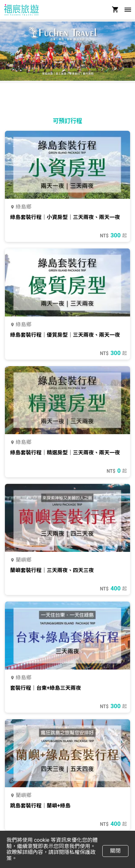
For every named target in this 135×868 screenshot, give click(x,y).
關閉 (115, 851)
